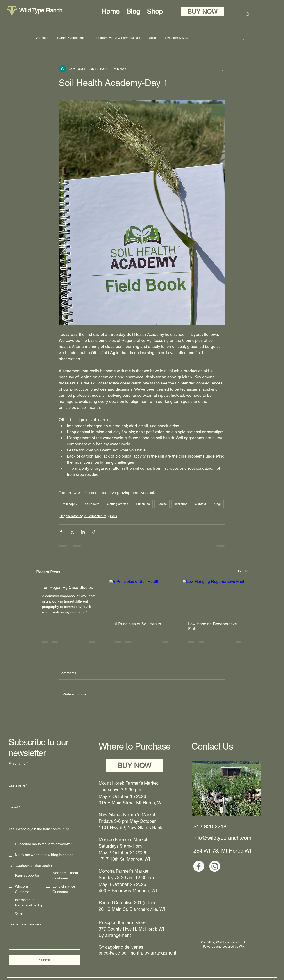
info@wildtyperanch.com (222, 838)
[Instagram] (215, 866)
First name (18, 764)
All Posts (42, 38)
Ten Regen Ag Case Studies (67, 587)
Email (14, 807)
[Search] (248, 14)
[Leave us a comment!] (44, 939)
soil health (92, 504)
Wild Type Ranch (41, 10)
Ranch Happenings (71, 38)
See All (243, 571)
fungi (217, 504)
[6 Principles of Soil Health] (142, 598)
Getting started (118, 504)
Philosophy (69, 504)
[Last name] (43, 794)
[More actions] (223, 69)
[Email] (43, 816)
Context (201, 504)
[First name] (43, 773)
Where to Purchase (135, 746)
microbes (181, 504)
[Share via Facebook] (61, 532)
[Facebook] (199, 866)
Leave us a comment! (26, 924)
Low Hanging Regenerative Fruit (212, 626)
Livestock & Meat (177, 38)
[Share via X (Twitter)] (72, 532)
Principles (143, 504)
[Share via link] (94, 532)
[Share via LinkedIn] (83, 532)
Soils (152, 38)
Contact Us (212, 746)
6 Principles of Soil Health (138, 624)
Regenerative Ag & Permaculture (117, 38)
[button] (242, 38)
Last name (18, 785)
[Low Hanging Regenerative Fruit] (215, 598)
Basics (162, 504)
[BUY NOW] (202, 12)
